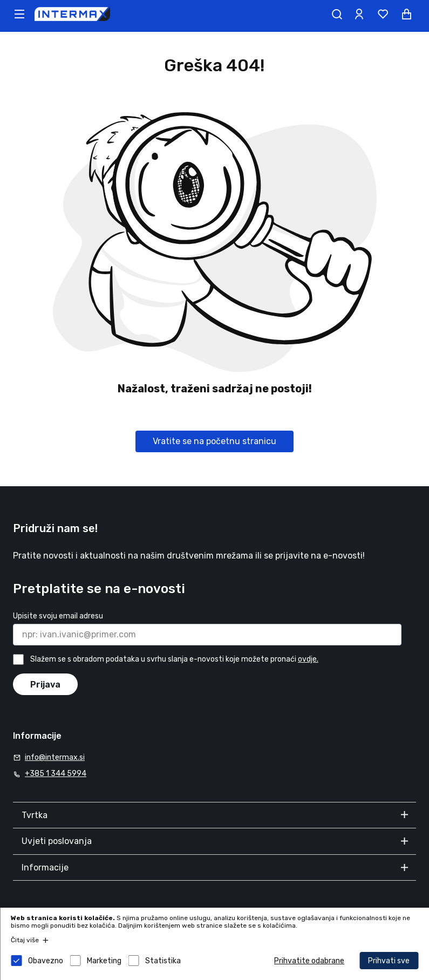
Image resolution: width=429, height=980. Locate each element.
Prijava (45, 685)
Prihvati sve (389, 961)
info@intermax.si (55, 757)
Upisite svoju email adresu (58, 616)
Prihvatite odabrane (309, 961)
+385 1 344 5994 (56, 774)
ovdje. (308, 659)
